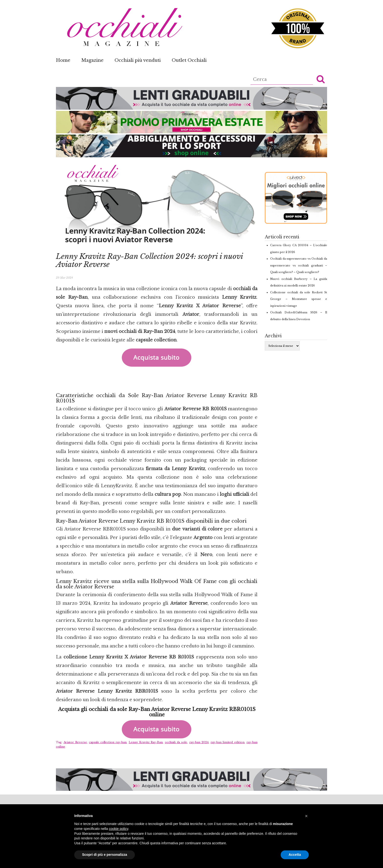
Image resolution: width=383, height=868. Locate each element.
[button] (321, 79)
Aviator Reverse (75, 742)
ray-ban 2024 (199, 742)
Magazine (92, 60)
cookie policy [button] (119, 829)
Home (63, 60)
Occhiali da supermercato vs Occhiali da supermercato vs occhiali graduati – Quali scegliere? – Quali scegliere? (299, 265)
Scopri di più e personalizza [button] (105, 855)
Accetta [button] (295, 855)
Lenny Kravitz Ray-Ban (146, 742)
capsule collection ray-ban (108, 742)
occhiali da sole (176, 742)
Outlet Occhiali (189, 60)
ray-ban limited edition (228, 742)
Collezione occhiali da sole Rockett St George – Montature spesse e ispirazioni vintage (299, 299)
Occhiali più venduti (138, 60)
